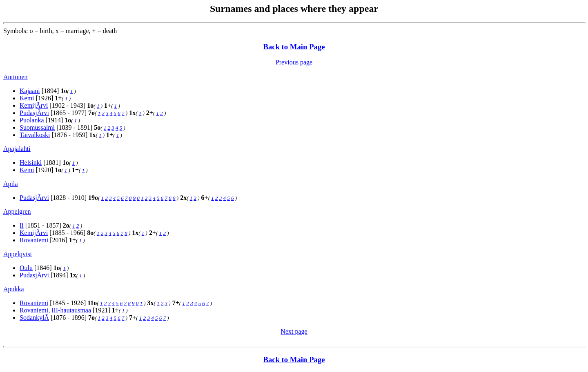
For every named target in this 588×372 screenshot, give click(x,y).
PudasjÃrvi (34, 113)
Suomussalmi (37, 127)
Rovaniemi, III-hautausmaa (55, 310)
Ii (22, 225)
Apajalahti (17, 149)
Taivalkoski (35, 135)
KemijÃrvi (34, 105)
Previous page (294, 62)
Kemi (27, 98)
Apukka (14, 289)
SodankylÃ (34, 318)
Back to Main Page (294, 47)
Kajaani (30, 91)
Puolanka (32, 120)
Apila (11, 184)
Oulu (26, 268)
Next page (294, 331)
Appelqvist (18, 254)
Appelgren (17, 211)
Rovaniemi (34, 240)
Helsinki (31, 163)
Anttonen (16, 77)
